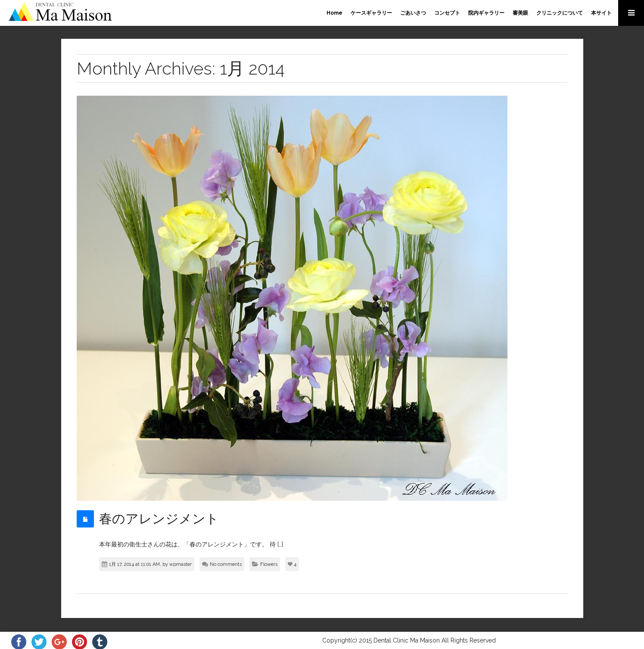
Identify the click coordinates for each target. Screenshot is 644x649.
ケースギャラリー (371, 13)
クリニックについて (560, 13)
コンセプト (447, 13)
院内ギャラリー (486, 13)
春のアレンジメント (159, 519)
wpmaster (180, 564)
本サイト (601, 13)
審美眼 (520, 13)
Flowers (269, 564)
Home (334, 13)
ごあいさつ (413, 13)
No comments (226, 564)
